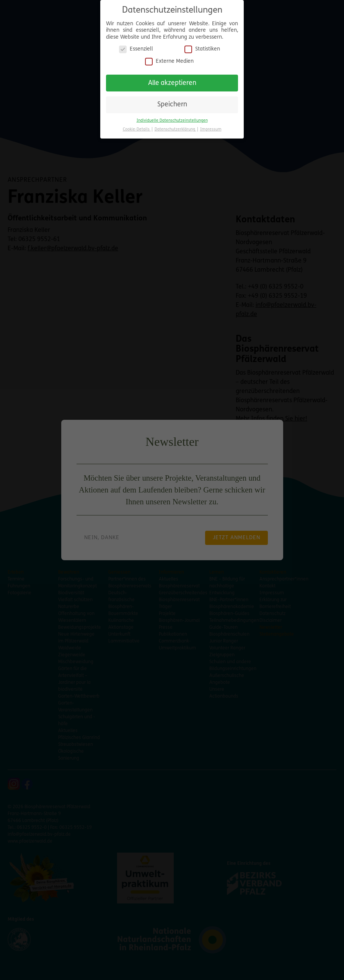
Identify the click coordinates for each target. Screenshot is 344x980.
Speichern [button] (172, 102)
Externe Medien (169, 58)
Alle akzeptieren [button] (172, 80)
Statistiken (202, 46)
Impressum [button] (211, 126)
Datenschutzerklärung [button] (175, 126)
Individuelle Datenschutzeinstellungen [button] (172, 117)
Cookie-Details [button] (137, 126)
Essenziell (136, 46)
